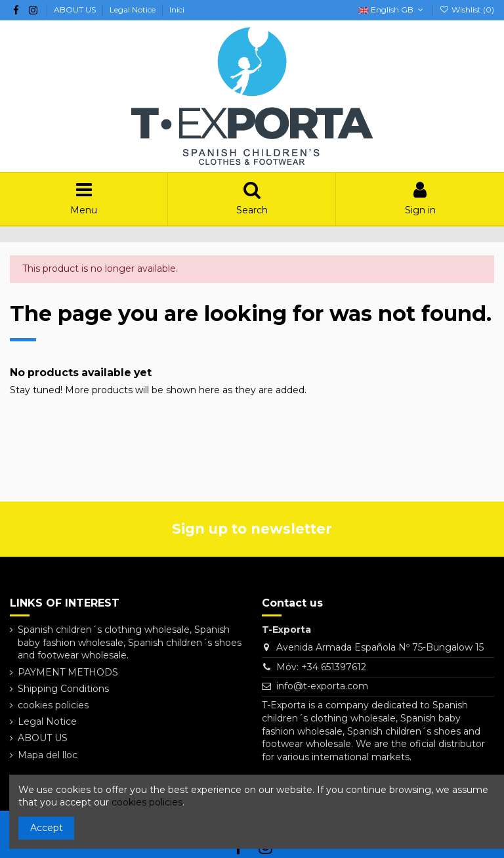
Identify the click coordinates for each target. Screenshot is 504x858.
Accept (47, 828)
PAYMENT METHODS (68, 672)
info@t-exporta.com (322, 686)
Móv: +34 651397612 (321, 667)
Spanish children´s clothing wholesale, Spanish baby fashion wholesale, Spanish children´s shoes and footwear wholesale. (130, 642)
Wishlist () (467, 10)
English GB (392, 10)
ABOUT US (76, 10)
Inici (177, 10)
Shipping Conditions (63, 689)
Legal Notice (134, 10)
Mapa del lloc (48, 755)
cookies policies (53, 705)
